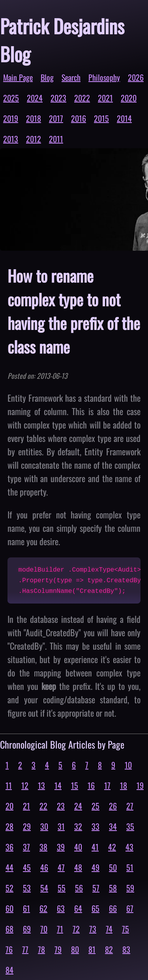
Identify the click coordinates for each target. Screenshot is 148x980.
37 (26, 847)
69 (27, 929)
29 (27, 826)
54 (44, 888)
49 (96, 867)
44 (9, 867)
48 (78, 867)
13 (41, 785)
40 (78, 847)
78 (41, 949)
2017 (56, 118)
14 (58, 785)
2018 (34, 118)
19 (140, 785)
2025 (11, 98)
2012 (34, 139)
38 (43, 847)
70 (44, 929)
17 (107, 785)
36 (9, 847)
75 (126, 929)
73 (93, 929)
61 (26, 908)
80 (75, 949)
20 (9, 806)
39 (61, 847)
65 (96, 908)
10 (128, 765)
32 (78, 826)
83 (126, 949)
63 (61, 908)
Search (71, 77)
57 (96, 888)
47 (61, 867)
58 (113, 888)
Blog (47, 77)
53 (27, 888)
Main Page (18, 77)
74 (109, 929)
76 (9, 949)
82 (109, 949)
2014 (124, 118)
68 (9, 929)
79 (58, 949)
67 (130, 908)
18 (124, 785)
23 (61, 806)
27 (130, 806)
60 (9, 908)
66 (113, 908)
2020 (129, 98)
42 (112, 847)
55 (62, 888)
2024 (35, 98)
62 (43, 908)
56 (79, 888)
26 (113, 806)
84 (9, 970)
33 (96, 826)
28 (9, 826)
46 (44, 867)
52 (9, 888)
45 (27, 867)
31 (61, 826)
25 (96, 806)
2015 (101, 118)
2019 (11, 118)
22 (43, 806)
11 (9, 785)
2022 (82, 98)
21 (26, 806)
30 (44, 826)
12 (25, 785)
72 (76, 929)
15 (75, 785)
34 (113, 826)
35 (130, 826)
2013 (11, 139)
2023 (58, 98)
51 (130, 867)
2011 (56, 139)
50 (113, 867)
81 (92, 949)
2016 (79, 118)
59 (130, 888)
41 (95, 847)
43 (129, 847)
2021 (105, 98)
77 (25, 949)
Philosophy (104, 77)
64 (78, 908)
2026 (136, 77)
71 (60, 929)
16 (91, 785)
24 (78, 806)
